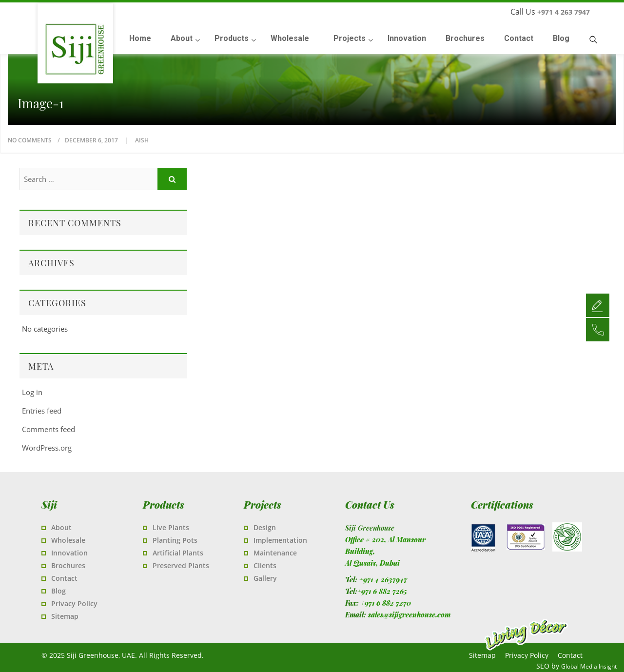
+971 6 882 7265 (382, 591)
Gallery (265, 578)
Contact (64, 578)
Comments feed (49, 429)
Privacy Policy (74, 603)
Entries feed (42, 411)
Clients (265, 565)
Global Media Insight (589, 666)
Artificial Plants (178, 553)
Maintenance (275, 553)
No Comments (30, 140)
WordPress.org (47, 448)
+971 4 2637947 (383, 580)
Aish (142, 140)
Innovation (69, 553)
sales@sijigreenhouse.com (409, 615)
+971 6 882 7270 (386, 603)
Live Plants (171, 527)
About (61, 527)
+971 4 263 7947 (564, 12)
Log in (32, 392)
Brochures (68, 565)
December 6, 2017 (92, 140)
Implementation (280, 540)
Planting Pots (175, 540)
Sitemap (65, 616)
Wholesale (68, 540)
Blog (58, 591)
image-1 (41, 103)
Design (265, 527)
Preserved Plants (181, 565)
